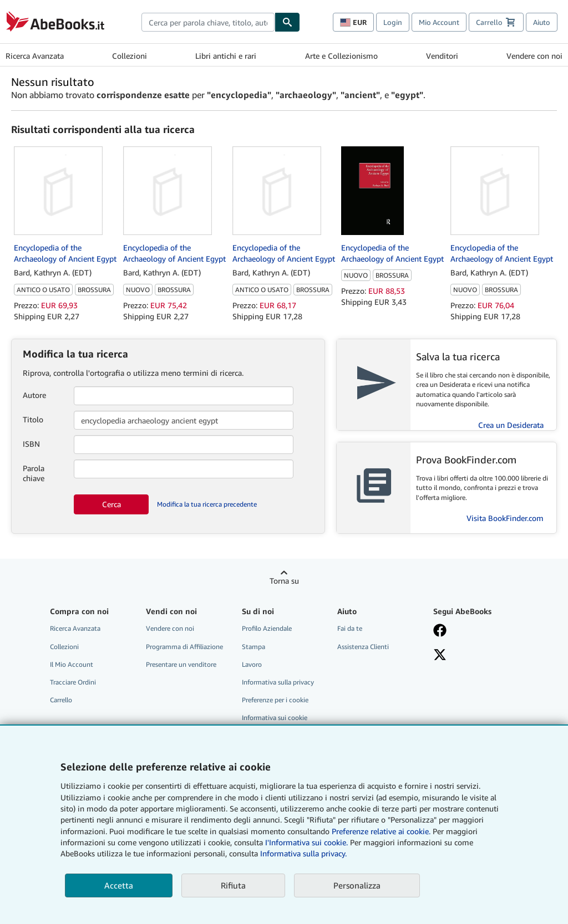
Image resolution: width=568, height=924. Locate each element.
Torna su (284, 581)
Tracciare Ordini (73, 682)
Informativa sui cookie (275, 718)
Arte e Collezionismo (341, 56)
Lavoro (252, 664)
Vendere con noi (534, 56)
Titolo (33, 419)
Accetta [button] (119, 885)
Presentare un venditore (181, 664)
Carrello (61, 700)
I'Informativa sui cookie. (306, 842)
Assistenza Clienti (363, 647)
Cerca (111, 504)
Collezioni (130, 56)
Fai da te (350, 628)
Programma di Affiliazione (184, 647)
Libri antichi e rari (226, 56)
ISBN (31, 444)
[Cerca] (287, 22)
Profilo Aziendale (267, 628)
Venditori (442, 56)
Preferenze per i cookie (275, 700)
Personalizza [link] (357, 885)
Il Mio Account (72, 664)
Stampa (253, 647)
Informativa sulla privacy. (303, 853)
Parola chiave (34, 473)
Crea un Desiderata (511, 425)
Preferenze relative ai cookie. (381, 831)
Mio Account (439, 22)
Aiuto (542, 22)
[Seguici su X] (475, 656)
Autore (34, 395)
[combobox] (208, 22)
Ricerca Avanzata (35, 56)
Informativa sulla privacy (278, 682)
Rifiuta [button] (233, 885)
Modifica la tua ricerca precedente (207, 504)
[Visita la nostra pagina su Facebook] (475, 631)
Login (393, 22)
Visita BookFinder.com (505, 518)
